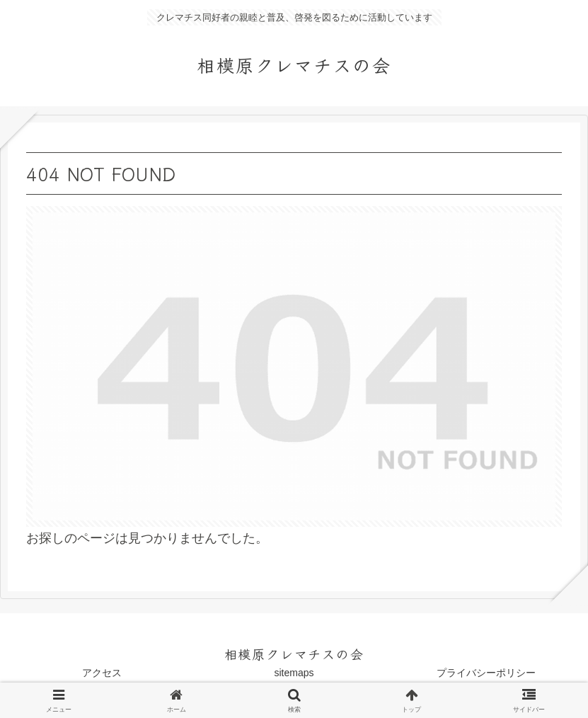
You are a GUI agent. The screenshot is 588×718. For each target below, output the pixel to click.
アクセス (102, 673)
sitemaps (294, 673)
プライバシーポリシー (486, 673)
